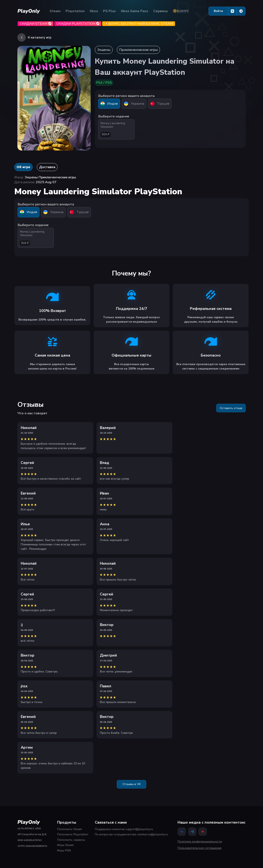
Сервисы (161, 11)
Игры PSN (64, 851)
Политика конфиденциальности (200, 842)
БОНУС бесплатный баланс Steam (139, 24)
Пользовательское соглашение (200, 848)
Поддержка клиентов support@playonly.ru (124, 829)
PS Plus (109, 11)
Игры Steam (65, 845)
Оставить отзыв (231, 408)
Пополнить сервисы (71, 840)
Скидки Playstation (78, 24)
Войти (218, 11)
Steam (55, 11)
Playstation (75, 11)
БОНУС (181, 11)
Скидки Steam (35, 24)
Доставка (47, 167)
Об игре (23, 167)
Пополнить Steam (70, 829)
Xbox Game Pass (135, 11)
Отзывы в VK (132, 784)
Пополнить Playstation (73, 834)
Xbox (94, 11)
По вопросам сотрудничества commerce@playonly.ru (131, 834)
